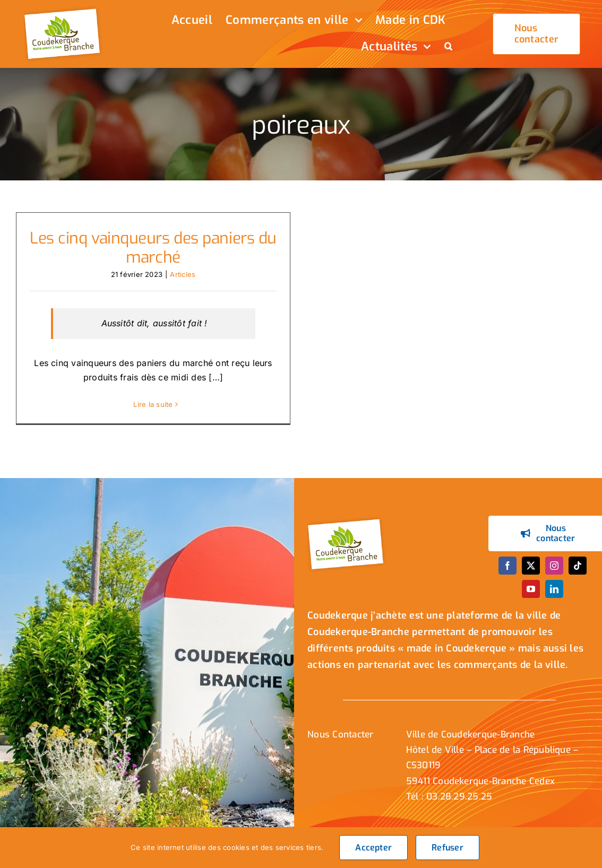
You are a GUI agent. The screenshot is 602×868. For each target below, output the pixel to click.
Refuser (448, 848)
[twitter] (531, 572)
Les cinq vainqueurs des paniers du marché (153, 248)
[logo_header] (64, 10)
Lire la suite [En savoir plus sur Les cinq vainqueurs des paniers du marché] (153, 404)
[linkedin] (554, 595)
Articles (183, 274)
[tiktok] (578, 572)
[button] (448, 47)
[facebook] (508, 572)
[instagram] (554, 572)
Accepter (373, 848)
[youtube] (531, 595)
